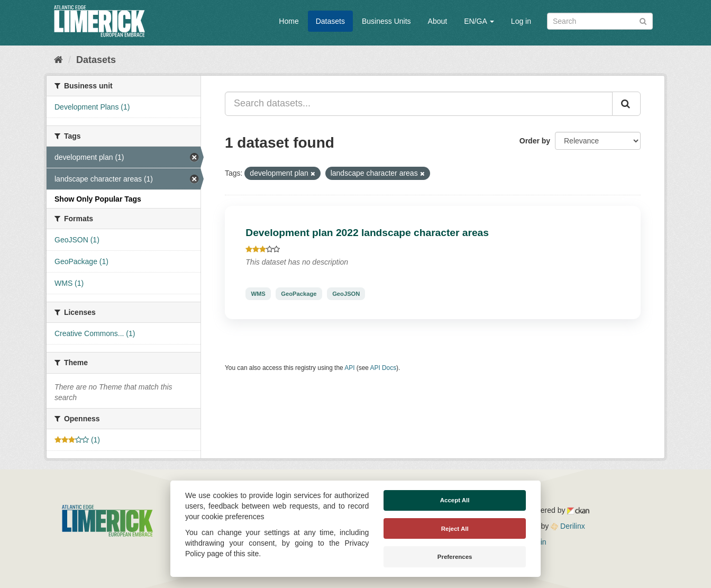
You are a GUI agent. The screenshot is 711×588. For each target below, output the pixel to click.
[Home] (58, 60)
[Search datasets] (600, 21)
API (349, 368)
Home (289, 21)
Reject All (455, 529)
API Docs (384, 368)
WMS (258, 294)
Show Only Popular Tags (98, 199)
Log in (521, 21)
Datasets (330, 21)
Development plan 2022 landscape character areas (367, 233)
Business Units (386, 21)
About (438, 21)
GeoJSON (346, 294)
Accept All (455, 500)
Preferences (455, 557)
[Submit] (643, 20)
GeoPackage (299, 294)
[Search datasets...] (419, 104)
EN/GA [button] (479, 21)
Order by (535, 141)
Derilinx (568, 526)
